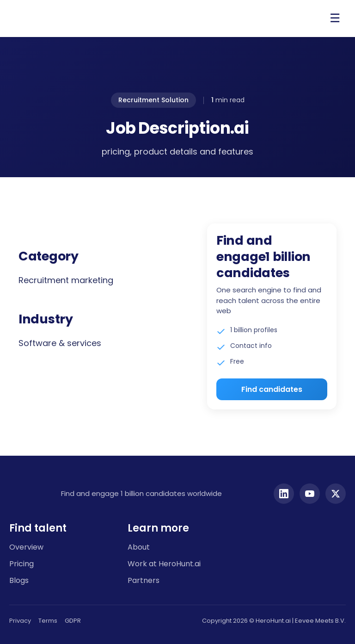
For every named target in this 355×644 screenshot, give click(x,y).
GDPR (73, 621)
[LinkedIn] (284, 494)
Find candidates (272, 389)
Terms (48, 621)
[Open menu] (335, 19)
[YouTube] (310, 494)
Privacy (20, 621)
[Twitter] (336, 494)
